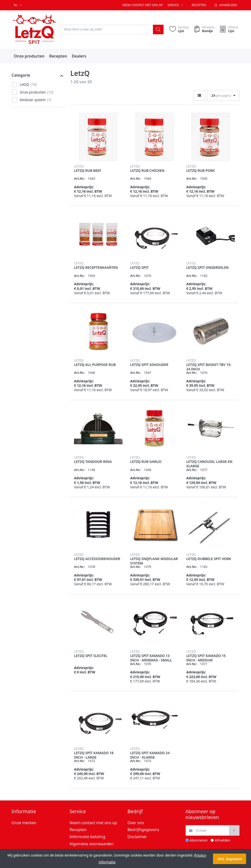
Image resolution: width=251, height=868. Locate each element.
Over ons (136, 823)
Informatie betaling (88, 837)
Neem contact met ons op (143, 5)
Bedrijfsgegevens (143, 830)
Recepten (199, 5)
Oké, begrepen (230, 859)
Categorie (21, 76)
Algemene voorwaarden (92, 844)
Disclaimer (137, 837)
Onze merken (24, 823)
